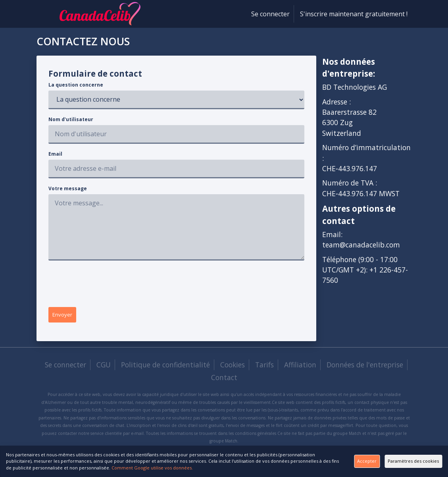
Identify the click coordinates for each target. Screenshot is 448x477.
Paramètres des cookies (403, 458)
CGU (104, 367)
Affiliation (300, 367)
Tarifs (264, 367)
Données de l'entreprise (365, 367)
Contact (224, 380)
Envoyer (68, 316)
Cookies (233, 367)
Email (55, 154)
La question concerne (76, 85)
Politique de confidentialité (165, 367)
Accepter (318, 458)
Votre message (68, 188)
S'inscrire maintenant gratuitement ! (354, 14)
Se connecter (270, 14)
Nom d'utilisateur (71, 119)
